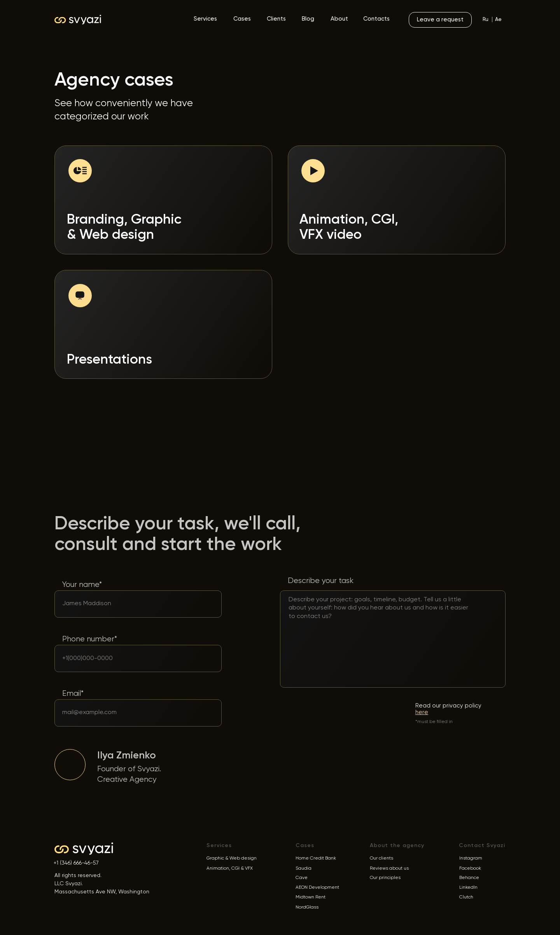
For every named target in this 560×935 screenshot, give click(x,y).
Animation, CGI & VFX (230, 868)
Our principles (385, 878)
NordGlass (307, 907)
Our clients (381, 858)
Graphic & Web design (232, 858)
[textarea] (382, 623)
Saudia (304, 868)
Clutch (466, 897)
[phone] (126, 658)
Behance (469, 878)
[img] (70, 765)
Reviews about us (389, 868)
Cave (302, 878)
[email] (128, 713)
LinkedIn (468, 888)
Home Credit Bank (316, 858)
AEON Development (317, 888)
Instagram (471, 858)
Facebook (470, 868)
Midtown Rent (311, 897)
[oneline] (126, 604)
